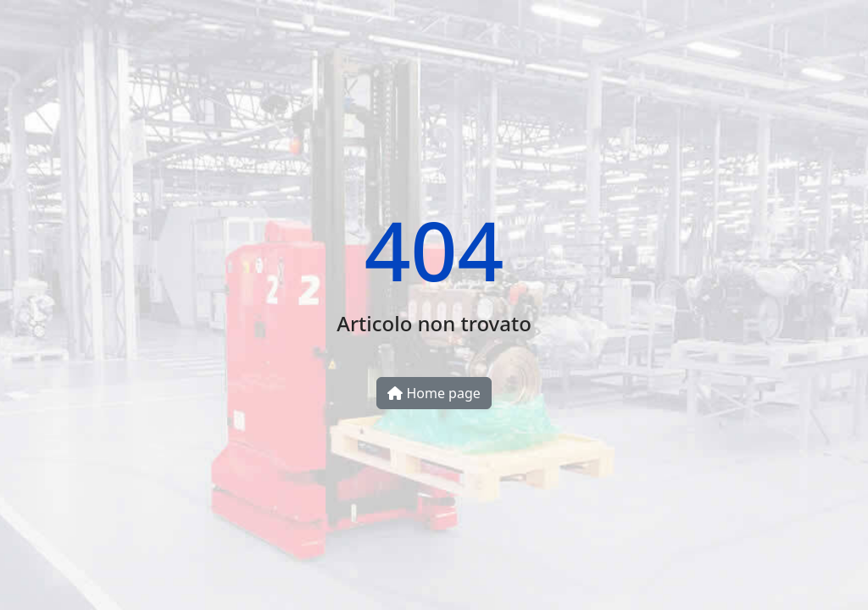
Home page (434, 393)
